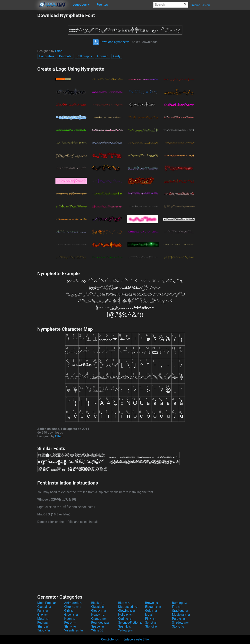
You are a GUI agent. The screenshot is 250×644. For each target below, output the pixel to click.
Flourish (103, 56)
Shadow (180, 623)
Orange (99, 619)
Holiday (125, 615)
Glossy (99, 611)
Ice (149, 615)
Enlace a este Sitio (136, 639)
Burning (179, 603)
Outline (126, 619)
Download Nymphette (111, 42)
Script (151, 623)
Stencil (152, 626)
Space (97, 626)
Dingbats (65, 56)
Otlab (59, 51)
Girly (69, 611)
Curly (117, 56)
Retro (70, 623)
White (97, 630)
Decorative (47, 56)
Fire (177, 607)
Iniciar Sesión (201, 5)
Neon (70, 619)
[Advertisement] (19, 71)
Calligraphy (84, 56)
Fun (43, 611)
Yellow (125, 630)
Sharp (43, 626)
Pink (151, 619)
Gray (42, 615)
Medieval (181, 615)
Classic (98, 607)
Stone (178, 626)
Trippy (44, 630)
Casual (44, 607)
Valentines (74, 630)
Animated (73, 603)
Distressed (128, 607)
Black (98, 603)
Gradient (180, 611)
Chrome (72, 607)
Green (71, 615)
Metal (43, 619)
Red (43, 623)
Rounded (100, 623)
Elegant (153, 607)
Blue (124, 603)
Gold (151, 611)
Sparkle (125, 626)
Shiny (70, 626)
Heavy (98, 615)
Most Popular (47, 603)
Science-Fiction (131, 623)
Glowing (126, 611)
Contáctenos (110, 639)
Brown (151, 603)
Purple (179, 619)
